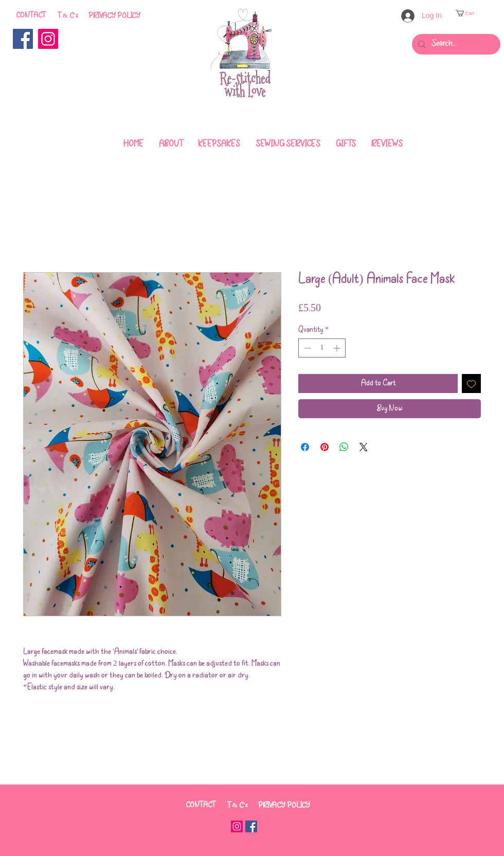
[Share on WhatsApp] (344, 447)
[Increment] (338, 348)
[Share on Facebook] (305, 447)
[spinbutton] (322, 348)
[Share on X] (364, 447)
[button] (468, 13)
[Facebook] (23, 39)
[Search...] (455, 44)
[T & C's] (68, 16)
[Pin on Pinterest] (325, 447)
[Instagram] (48, 39)
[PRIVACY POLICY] (114, 16)
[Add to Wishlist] (471, 384)
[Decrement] (306, 348)
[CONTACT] (30, 16)
